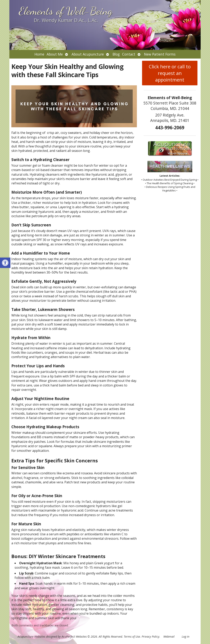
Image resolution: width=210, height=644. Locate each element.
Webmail (169, 637)
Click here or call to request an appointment (170, 73)
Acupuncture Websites (31, 637)
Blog (116, 54)
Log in (185, 637)
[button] (5, 263)
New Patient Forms (160, 54)
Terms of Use (132, 637)
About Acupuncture (88, 54)
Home (39, 54)
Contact (129, 54)
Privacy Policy (151, 637)
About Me (55, 54)
